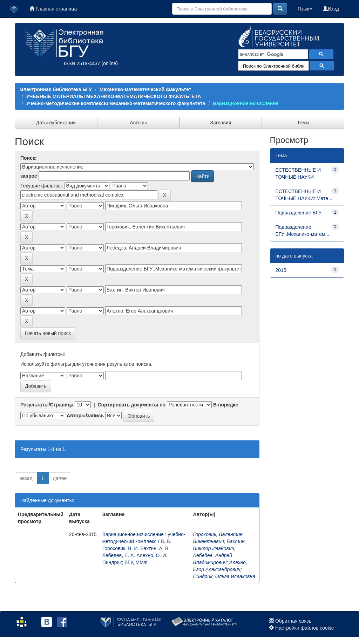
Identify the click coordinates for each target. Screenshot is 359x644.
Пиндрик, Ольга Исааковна (224, 576)
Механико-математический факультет (145, 89)
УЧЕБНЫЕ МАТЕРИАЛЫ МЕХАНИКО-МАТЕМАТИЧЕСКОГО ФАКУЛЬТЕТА (114, 96)
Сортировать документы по (132, 405)
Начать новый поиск (48, 333)
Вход (331, 9)
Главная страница (53, 9)
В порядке (226, 405)
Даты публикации (56, 123)
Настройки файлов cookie (305, 628)
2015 (281, 270)
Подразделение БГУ (299, 213)
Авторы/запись (85, 416)
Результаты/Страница (47, 405)
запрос (29, 176)
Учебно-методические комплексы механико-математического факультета (116, 103)
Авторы (138, 123)
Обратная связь (293, 621)
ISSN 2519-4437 (82, 63)
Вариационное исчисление (246, 103)
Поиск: (29, 158)
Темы (303, 123)
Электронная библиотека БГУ (56, 89)
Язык (305, 9)
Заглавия (221, 123)
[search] (273, 54)
